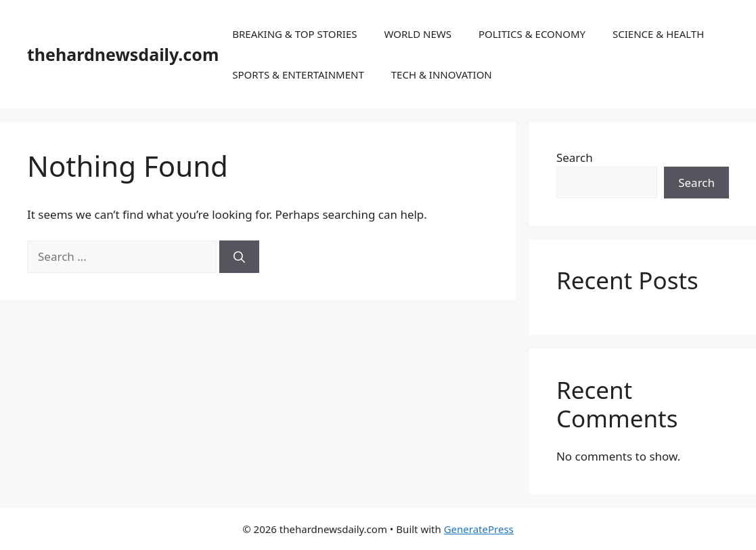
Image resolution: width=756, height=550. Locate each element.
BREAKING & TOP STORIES (294, 34)
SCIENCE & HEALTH (658, 34)
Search (575, 157)
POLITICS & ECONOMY (532, 34)
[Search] (239, 257)
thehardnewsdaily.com (123, 54)
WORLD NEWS (417, 34)
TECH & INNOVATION (442, 75)
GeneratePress (479, 529)
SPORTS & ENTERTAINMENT (298, 75)
